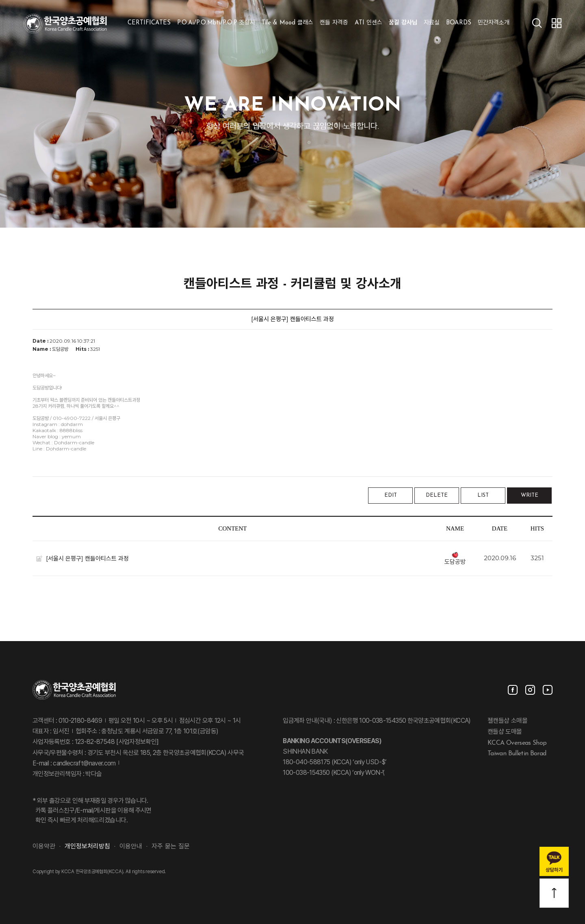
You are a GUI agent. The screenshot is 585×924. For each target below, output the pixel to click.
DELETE (437, 495)
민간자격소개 (494, 23)
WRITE (530, 495)
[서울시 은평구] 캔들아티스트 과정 (87, 558)
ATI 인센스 (368, 23)
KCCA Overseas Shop (517, 743)
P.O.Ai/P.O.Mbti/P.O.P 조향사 (216, 23)
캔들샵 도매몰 (505, 732)
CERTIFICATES (149, 23)
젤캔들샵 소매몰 (507, 721)
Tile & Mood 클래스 (287, 23)
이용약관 (44, 847)
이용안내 (131, 847)
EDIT (391, 495)
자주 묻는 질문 (171, 847)
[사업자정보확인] (137, 742)
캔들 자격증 (334, 23)
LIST (483, 495)
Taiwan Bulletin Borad (517, 754)
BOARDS (459, 23)
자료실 (432, 23)
